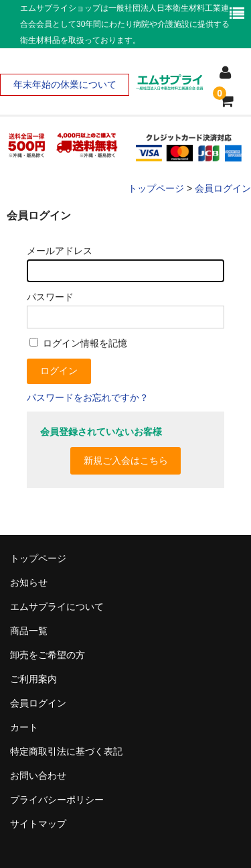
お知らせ (29, 582)
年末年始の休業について (65, 84)
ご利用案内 (33, 679)
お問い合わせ (38, 776)
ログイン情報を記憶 (78, 343)
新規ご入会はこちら (126, 460)
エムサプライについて (57, 607)
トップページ (38, 558)
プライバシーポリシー (57, 800)
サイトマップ (38, 824)
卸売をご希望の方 (48, 655)
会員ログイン (38, 703)
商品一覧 (29, 631)
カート (24, 727)
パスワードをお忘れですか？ (88, 397)
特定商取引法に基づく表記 (66, 751)
